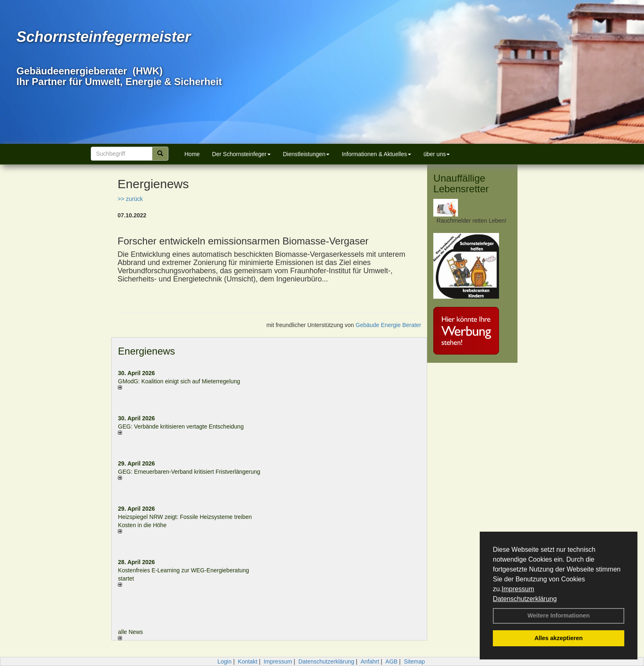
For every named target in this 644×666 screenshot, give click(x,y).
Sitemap (414, 661)
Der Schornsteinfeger (241, 154)
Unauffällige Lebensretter (461, 183)
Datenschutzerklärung (525, 599)
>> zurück (130, 199)
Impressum (518, 589)
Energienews (146, 351)
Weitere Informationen (559, 615)
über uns (437, 154)
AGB (391, 661)
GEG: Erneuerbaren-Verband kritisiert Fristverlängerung (190, 472)
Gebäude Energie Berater (389, 325)
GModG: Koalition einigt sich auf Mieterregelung (179, 381)
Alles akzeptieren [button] (559, 638)
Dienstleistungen (306, 154)
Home (192, 154)
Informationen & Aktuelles (376, 154)
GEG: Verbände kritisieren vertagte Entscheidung (181, 426)
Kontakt (247, 661)
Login (224, 661)
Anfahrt (370, 661)
